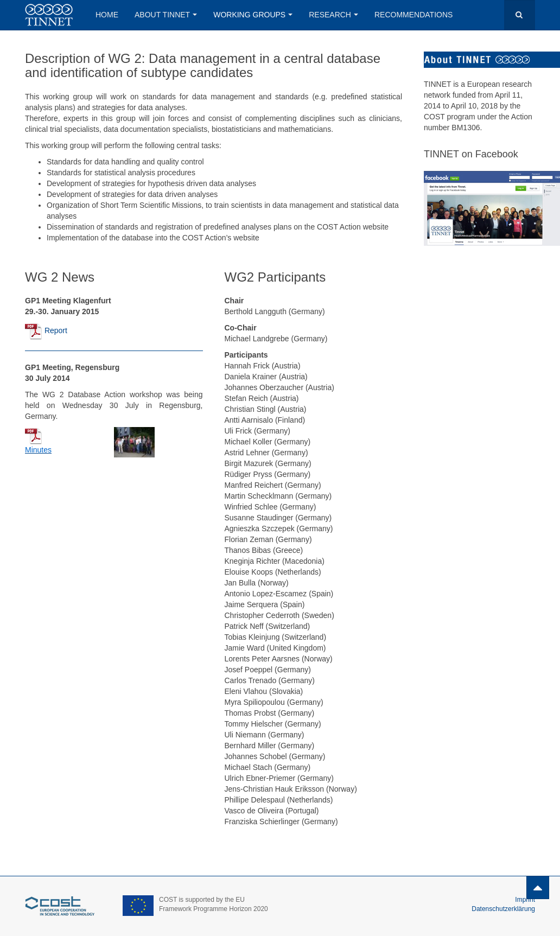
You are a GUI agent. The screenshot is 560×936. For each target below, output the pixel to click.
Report (56, 330)
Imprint (525, 900)
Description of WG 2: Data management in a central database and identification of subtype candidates (203, 65)
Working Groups (253, 15)
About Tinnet (166, 15)
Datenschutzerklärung (503, 909)
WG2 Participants (275, 277)
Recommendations (413, 15)
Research (333, 15)
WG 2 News (60, 277)
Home (107, 15)
